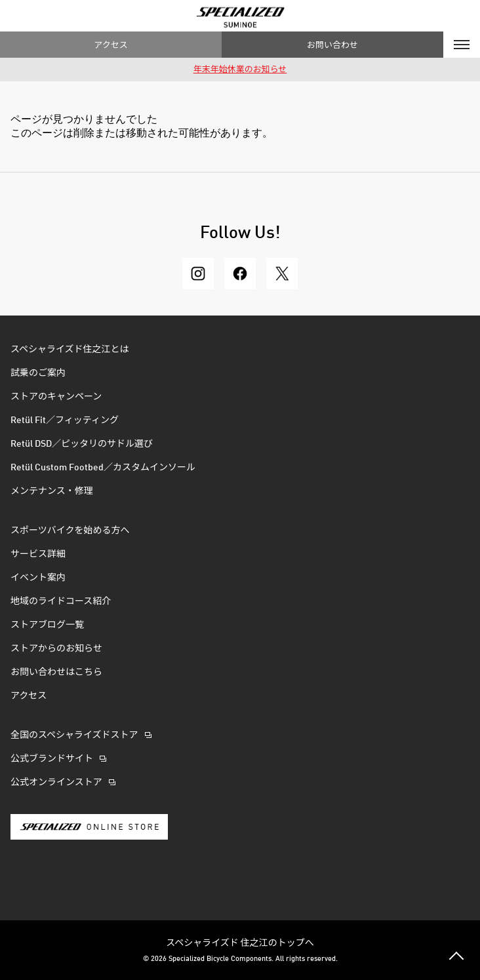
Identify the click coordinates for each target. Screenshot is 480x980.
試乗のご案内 (38, 373)
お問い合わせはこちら (56, 672)
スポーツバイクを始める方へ (70, 531)
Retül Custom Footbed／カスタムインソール (103, 468)
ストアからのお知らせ (56, 649)
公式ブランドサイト (52, 759)
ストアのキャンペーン (56, 397)
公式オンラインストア (56, 783)
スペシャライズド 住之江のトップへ (240, 942)
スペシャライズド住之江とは (70, 350)
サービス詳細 (38, 554)
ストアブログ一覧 (47, 625)
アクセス (110, 44)
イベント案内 (38, 578)
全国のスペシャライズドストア (74, 735)
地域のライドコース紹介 (61, 602)
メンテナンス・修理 (52, 491)
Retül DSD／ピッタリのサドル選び (82, 444)
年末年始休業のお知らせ (240, 70)
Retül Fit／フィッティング (65, 420)
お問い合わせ (332, 44)
